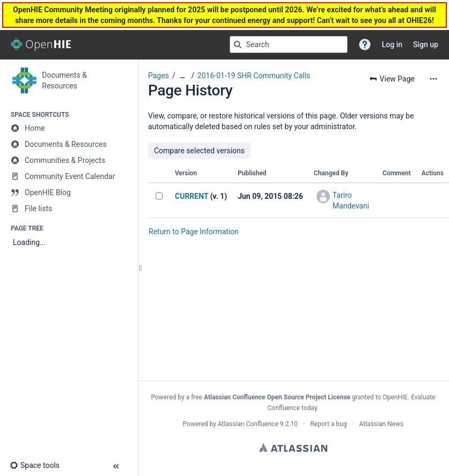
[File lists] (69, 209)
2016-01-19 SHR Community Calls (254, 76)
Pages (159, 76)
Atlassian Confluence (248, 424)
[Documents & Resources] (69, 144)
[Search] (238, 44)
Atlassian (293, 448)
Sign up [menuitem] (426, 44)
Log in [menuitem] (392, 44)
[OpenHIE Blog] (69, 192)
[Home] (69, 128)
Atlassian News (382, 424)
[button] (365, 44)
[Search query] (289, 44)
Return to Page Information (194, 232)
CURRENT (192, 196)
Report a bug (328, 424)
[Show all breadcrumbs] (182, 76)
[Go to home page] (41, 44)
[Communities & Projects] (69, 160)
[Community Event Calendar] (69, 176)
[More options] (433, 79)
